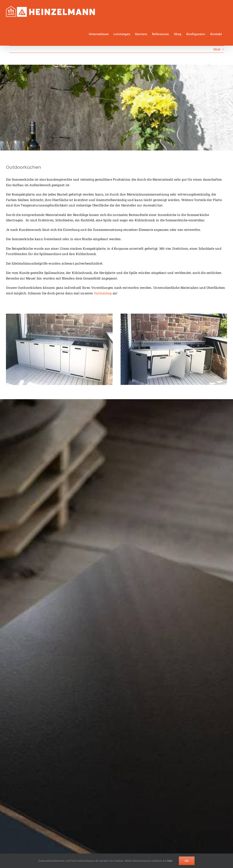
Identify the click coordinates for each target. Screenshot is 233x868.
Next (217, 49)
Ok (187, 861)
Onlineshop (103, 293)
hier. (170, 861)
